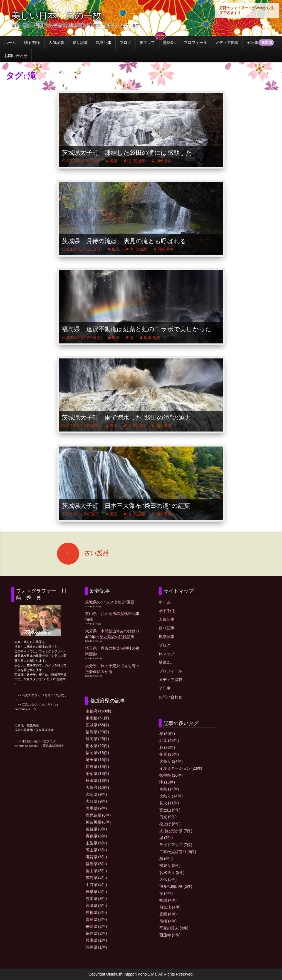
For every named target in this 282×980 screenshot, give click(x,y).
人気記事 (56, 43)
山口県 (96, 885)
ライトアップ (176, 845)
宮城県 (96, 906)
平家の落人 (174, 928)
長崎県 (96, 926)
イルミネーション (181, 768)
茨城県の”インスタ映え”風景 (110, 602)
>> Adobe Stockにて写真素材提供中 (39, 746)
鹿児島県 (98, 815)
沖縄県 (96, 947)
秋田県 (97, 780)
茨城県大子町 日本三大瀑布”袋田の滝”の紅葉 (126, 506)
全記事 (253, 43)
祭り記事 (80, 43)
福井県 (96, 933)
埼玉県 (97, 760)
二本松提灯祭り (178, 852)
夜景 (169, 754)
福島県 (97, 732)
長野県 (97, 767)
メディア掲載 (227, 43)
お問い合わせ (16, 56)
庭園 (168, 914)
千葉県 (97, 774)
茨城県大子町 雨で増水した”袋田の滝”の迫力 (126, 417)
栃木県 (97, 746)
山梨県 (96, 843)
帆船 (168, 900)
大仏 (168, 879)
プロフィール (196, 43)
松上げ (170, 824)
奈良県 (96, 919)
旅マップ (147, 43)
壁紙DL (169, 43)
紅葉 (169, 740)
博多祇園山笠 (176, 886)
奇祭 (169, 789)
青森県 (96, 836)
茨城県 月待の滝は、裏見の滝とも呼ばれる (124, 241)
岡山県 (96, 850)
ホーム (10, 43)
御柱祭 (171, 775)
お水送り (172, 872)
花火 (169, 803)
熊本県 (96, 899)
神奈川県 (98, 822)
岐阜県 (96, 892)
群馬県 (96, 864)
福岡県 (97, 753)
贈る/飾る (32, 43)
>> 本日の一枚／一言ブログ (35, 741)
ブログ (125, 43)
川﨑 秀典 (164, 161)
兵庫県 (96, 940)
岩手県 (96, 808)
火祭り (171, 761)
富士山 (170, 810)
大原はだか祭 (176, 831)
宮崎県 (96, 794)
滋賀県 (96, 857)
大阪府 (97, 787)
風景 (113, 161)
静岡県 (97, 739)
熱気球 (170, 907)
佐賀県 (96, 829)
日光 (168, 817)
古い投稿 (83, 553)
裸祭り (170, 866)
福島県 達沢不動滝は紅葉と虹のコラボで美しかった (137, 329)
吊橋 (168, 921)
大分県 (96, 801)
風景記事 (104, 43)
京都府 (98, 711)
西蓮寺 (170, 935)
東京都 (97, 718)
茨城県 (139, 161)
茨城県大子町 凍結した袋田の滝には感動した (127, 153)
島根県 (96, 912)
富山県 (96, 871)
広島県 (96, 878)
